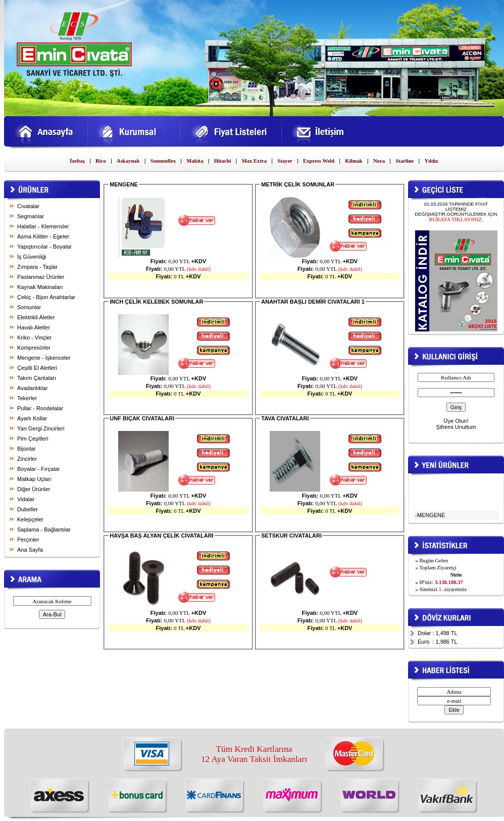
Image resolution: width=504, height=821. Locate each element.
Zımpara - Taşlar (37, 267)
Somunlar (29, 307)
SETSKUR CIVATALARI (291, 536)
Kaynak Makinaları (40, 287)
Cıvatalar (28, 206)
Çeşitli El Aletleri (37, 368)
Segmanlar (31, 216)
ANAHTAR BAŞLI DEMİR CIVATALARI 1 (313, 302)
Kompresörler (34, 348)
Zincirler (27, 459)
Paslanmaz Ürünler (41, 277)
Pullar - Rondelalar (40, 408)
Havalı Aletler (34, 327)
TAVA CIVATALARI (285, 418)
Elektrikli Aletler (36, 317)
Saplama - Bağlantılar (44, 529)
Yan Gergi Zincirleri (41, 428)
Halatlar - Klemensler (43, 226)
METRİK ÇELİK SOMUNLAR (298, 184)
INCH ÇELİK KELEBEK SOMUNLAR (156, 302)
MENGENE (124, 184)
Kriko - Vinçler (34, 337)
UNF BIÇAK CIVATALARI (142, 418)
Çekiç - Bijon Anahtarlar (46, 297)
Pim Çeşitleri (33, 439)
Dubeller (28, 509)
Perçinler (28, 540)
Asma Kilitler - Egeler (43, 236)
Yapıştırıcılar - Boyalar (44, 247)
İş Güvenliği (32, 257)
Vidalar (26, 499)
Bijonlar (27, 449)
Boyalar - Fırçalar (38, 469)
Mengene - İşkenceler (44, 358)
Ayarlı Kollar (32, 418)
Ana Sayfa (30, 550)
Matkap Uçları (34, 479)
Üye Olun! (456, 421)
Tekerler (27, 398)
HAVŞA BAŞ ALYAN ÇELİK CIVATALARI (161, 536)
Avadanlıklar (32, 388)
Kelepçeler (30, 519)
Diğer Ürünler (34, 489)
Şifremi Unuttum (456, 427)
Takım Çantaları (37, 378)
